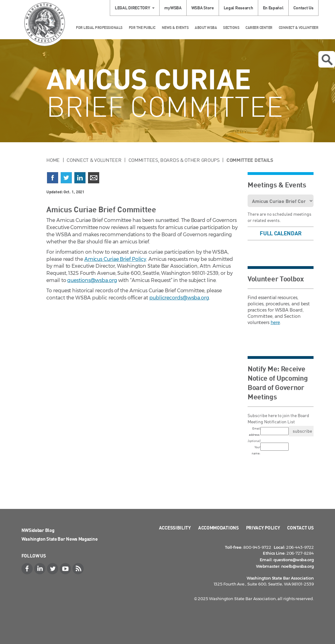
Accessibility (175, 528)
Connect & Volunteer (299, 28)
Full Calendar (281, 233)
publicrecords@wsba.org (179, 298)
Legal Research (238, 8)
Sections (231, 28)
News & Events (175, 28)
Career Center (259, 28)
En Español (273, 8)
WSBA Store (203, 8)
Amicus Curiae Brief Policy (115, 259)
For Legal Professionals (99, 28)
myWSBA (173, 8)
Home (53, 160)
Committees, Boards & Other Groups (174, 160)
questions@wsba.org (92, 280)
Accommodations (219, 528)
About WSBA (206, 28)
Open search (327, 60)
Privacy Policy (263, 528)
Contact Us (303, 8)
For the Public (142, 28)
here (275, 322)
